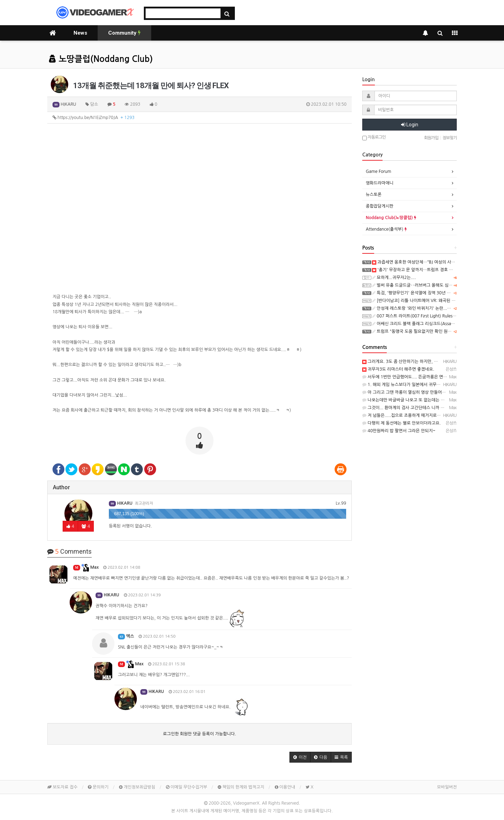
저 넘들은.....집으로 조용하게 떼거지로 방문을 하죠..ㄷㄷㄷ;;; (420, 415)
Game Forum (379, 171)
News (80, 33)
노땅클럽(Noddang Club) (101, 59)
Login (410, 125)
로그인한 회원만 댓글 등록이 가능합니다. (200, 734)
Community (124, 33)
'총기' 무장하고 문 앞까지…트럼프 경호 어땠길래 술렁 (423, 270)
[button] (300, 757)
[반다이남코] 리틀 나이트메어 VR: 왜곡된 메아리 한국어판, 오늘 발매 (436, 301)
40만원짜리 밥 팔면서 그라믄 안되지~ (399, 431)
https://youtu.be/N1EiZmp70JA (93, 118)
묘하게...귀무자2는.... (394, 278)
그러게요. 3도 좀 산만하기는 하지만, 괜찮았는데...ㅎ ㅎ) (415, 362)
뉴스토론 (374, 195)
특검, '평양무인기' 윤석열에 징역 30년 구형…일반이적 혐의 (428, 293)
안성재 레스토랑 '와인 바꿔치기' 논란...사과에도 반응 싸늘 (426, 308)
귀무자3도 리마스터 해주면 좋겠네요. (398, 369)
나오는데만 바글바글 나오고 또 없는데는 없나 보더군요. (415, 400)
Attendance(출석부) (386, 229)
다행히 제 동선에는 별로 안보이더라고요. (401, 423)
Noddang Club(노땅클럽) (391, 218)
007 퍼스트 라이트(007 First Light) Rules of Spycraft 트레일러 (432, 316)
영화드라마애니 (380, 183)
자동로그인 (374, 138)
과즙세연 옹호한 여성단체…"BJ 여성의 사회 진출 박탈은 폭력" (430, 262)
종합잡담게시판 (380, 206)
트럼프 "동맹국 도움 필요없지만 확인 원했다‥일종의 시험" (427, 331)
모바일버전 (447, 787)
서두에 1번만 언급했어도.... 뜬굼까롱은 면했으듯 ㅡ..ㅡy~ (417, 377)
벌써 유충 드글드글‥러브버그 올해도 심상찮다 (416, 285)
